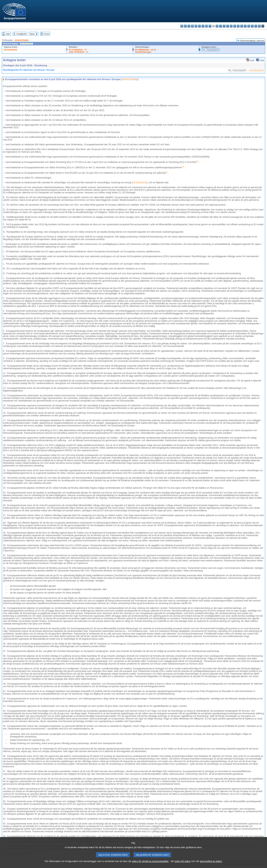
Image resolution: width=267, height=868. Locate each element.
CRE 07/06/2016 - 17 (79, 52)
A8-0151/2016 (10, 50)
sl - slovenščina (256, 26)
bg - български (182, 26)
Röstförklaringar (143, 52)
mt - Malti (235, 26)
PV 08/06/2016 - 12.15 (146, 50)
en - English (206, 26)
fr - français (210, 26)
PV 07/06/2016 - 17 (78, 50)
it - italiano (221, 26)
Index (8, 34)
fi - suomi (259, 26)
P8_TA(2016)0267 (211, 50)
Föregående (22, 34)
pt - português (245, 26)
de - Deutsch (196, 26)
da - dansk (192, 26)
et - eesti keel (199, 26)
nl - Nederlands (238, 26)
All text (46, 34)
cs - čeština (189, 26)
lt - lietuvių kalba (228, 26)
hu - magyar (231, 26)
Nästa (32, 34)
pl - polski (242, 26)
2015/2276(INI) (22, 40)
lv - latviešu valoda (224, 26)
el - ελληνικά (203, 26)
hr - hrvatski (217, 26)
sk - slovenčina (252, 26)
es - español (185, 26)
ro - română (249, 26)
